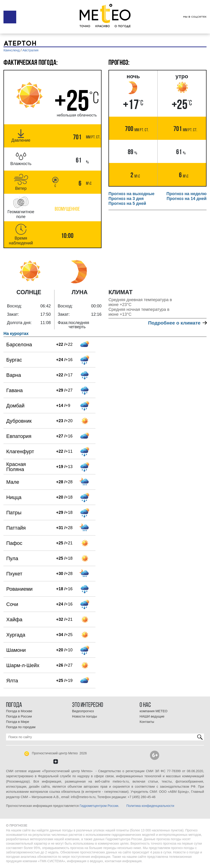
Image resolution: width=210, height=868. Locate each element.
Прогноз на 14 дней (187, 199)
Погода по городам (21, 727)
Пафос (14, 543)
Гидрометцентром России (99, 806)
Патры (14, 513)
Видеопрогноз (83, 711)
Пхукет (14, 574)
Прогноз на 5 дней (127, 203)
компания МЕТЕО (153, 711)
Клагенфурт (20, 451)
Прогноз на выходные (131, 194)
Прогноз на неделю (186, 194)
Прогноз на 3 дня (126, 199)
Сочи (12, 604)
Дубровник (19, 421)
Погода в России (19, 716)
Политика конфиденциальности (150, 806)
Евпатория (19, 436)
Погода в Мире (18, 722)
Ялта (12, 681)
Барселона (19, 345)
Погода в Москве (19, 711)
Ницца (14, 497)
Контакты (147, 722)
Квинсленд (12, 50)
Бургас (14, 360)
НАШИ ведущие (152, 716)
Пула (12, 558)
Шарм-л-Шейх (23, 665)
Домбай (15, 406)
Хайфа (14, 620)
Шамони (16, 650)
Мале (13, 482)
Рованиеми (19, 589)
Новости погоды (85, 716)
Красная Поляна (16, 467)
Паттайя (16, 528)
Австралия (30, 50)
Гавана (14, 390)
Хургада (16, 635)
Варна (14, 375)
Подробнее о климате (177, 323)
